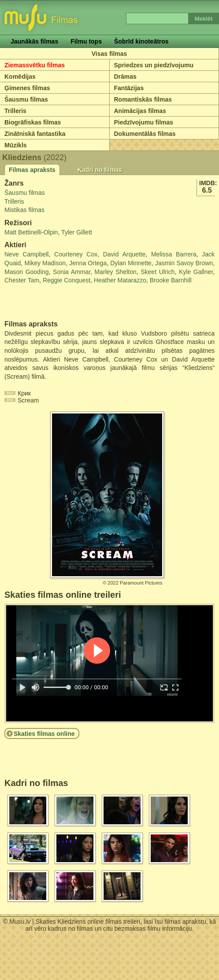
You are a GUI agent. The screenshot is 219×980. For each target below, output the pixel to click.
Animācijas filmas (140, 111)
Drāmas (125, 77)
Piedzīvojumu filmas (144, 122)
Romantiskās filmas (143, 99)
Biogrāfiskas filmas (33, 122)
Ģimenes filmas (27, 88)
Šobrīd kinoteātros (141, 41)
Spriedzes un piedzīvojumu (154, 65)
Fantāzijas (129, 88)
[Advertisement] (56, 303)
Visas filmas (109, 54)
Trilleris (15, 111)
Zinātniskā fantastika (35, 134)
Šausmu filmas (26, 99)
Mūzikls (16, 145)
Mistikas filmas (24, 210)
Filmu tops (86, 41)
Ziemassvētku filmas (35, 65)
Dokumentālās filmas (145, 134)
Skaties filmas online (44, 734)
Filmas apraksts (32, 170)
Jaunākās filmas (34, 41)
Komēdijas (20, 77)
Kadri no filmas (100, 170)
